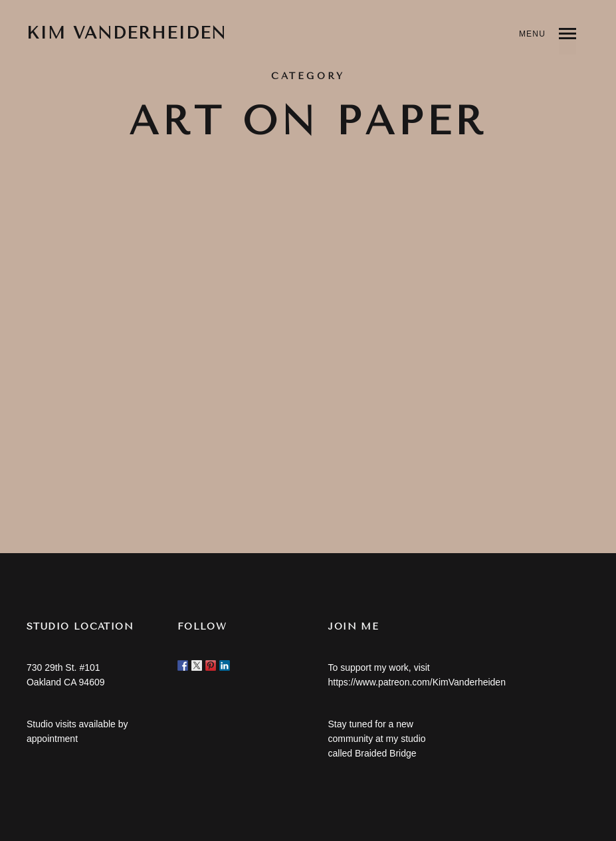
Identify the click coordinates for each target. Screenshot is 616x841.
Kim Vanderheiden (127, 33)
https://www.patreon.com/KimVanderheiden (416, 682)
